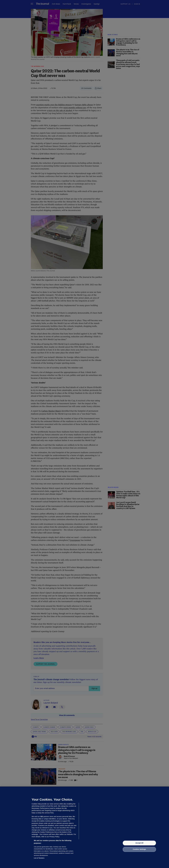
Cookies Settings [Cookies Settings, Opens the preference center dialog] (139, 849)
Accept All (139, 843)
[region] (84, 827)
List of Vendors (39, 858)
